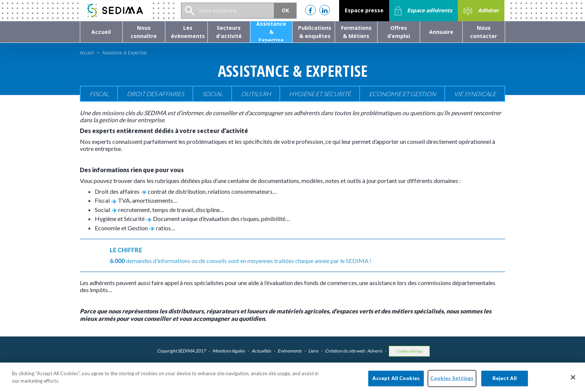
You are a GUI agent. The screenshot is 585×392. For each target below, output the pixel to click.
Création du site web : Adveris (353, 351)
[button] (144, 32)
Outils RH (256, 94)
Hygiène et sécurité (320, 94)
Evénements (290, 351)
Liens (313, 351)
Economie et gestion (402, 94)
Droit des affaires (155, 94)
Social (212, 94)
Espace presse (364, 10)
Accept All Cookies (396, 383)
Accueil (87, 53)
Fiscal (99, 94)
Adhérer (481, 11)
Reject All (505, 383)
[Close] (573, 382)
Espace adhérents (423, 11)
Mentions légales (229, 351)
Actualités (261, 351)
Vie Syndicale (475, 94)
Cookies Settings (409, 351)
